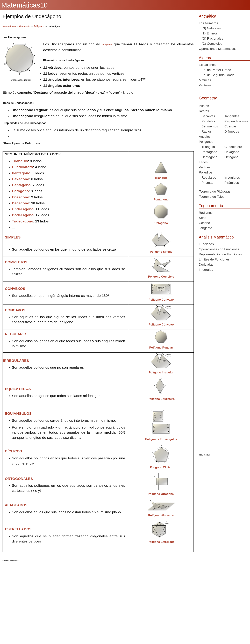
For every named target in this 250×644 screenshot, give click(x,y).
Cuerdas (231, 126)
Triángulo (207, 147)
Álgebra (206, 58)
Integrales (206, 270)
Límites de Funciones (214, 259)
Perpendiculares (236, 121)
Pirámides (232, 183)
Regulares (208, 178)
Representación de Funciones (220, 254)
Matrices (205, 80)
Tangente (205, 228)
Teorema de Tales (212, 197)
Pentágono (208, 152)
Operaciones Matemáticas (218, 49)
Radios (205, 131)
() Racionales (211, 38)
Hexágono (232, 152)
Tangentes (232, 116)
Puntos (204, 106)
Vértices (205, 167)
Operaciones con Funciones (219, 249)
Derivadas (206, 265)
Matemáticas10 (24, 5)
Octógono (231, 157)
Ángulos (205, 137)
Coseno (204, 223)
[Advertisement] (82, 601)
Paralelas (207, 121)
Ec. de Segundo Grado (217, 75)
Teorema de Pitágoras (215, 191)
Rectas (204, 111)
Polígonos (39, 26)
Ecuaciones (207, 65)
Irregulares (232, 178)
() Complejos (210, 44)
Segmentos (208, 126)
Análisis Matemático (216, 237)
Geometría (208, 98)
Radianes (206, 213)
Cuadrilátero (233, 147)
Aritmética (208, 16)
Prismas (206, 183)
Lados (203, 162)
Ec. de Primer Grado (215, 70)
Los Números (208, 23)
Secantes (207, 116)
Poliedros (206, 172)
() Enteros (208, 33)
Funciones (206, 244)
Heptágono (208, 157)
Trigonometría (211, 206)
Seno (203, 218)
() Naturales (210, 28)
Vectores (205, 85)
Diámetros (232, 131)
